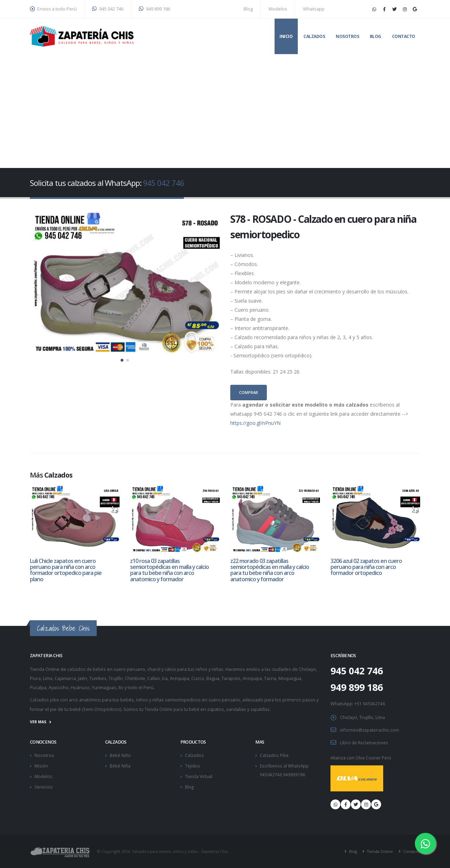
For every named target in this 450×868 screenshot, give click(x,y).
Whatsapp (314, 9)
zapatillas (264, 710)
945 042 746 (108, 9)
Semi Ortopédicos (102, 710)
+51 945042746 (370, 704)
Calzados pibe (45, 701)
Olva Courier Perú (374, 757)
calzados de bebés (87, 670)
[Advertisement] (225, 107)
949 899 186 (155, 9)
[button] (122, 360)
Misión (41, 765)
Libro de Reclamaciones (365, 742)
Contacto (404, 36)
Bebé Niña (121, 765)
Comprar (249, 392)
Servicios (44, 786)
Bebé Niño (121, 755)
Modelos (278, 9)
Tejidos (193, 765)
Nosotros (347, 36)
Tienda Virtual (199, 775)
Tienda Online (378, 851)
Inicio (286, 36)
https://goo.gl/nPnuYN (255, 423)
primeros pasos (300, 701)
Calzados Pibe (275, 755)
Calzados (314, 36)
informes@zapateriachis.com (371, 730)
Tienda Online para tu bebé (174, 710)
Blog (248, 9)
